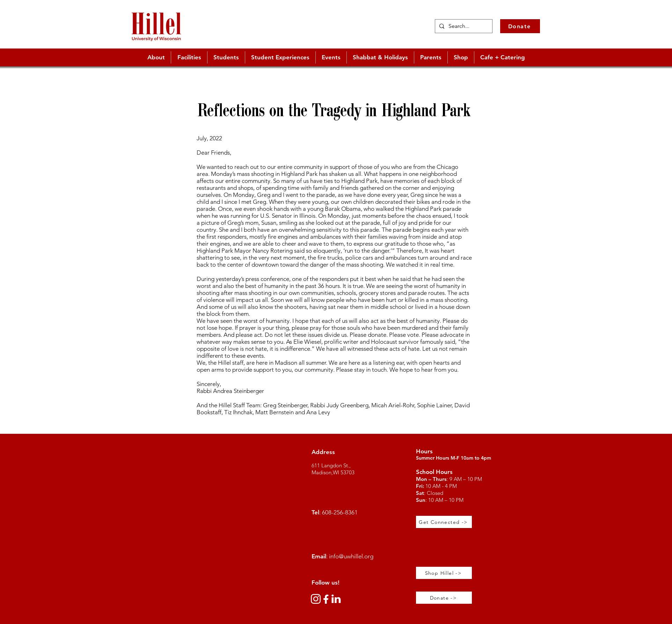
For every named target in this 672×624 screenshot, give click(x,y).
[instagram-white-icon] (316, 599)
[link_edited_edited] (336, 599)
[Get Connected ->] (444, 522)
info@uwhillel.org (351, 556)
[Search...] (463, 26)
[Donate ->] (444, 598)
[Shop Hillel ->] (444, 573)
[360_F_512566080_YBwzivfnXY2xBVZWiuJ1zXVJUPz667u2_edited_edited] (326, 599)
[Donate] (520, 26)
